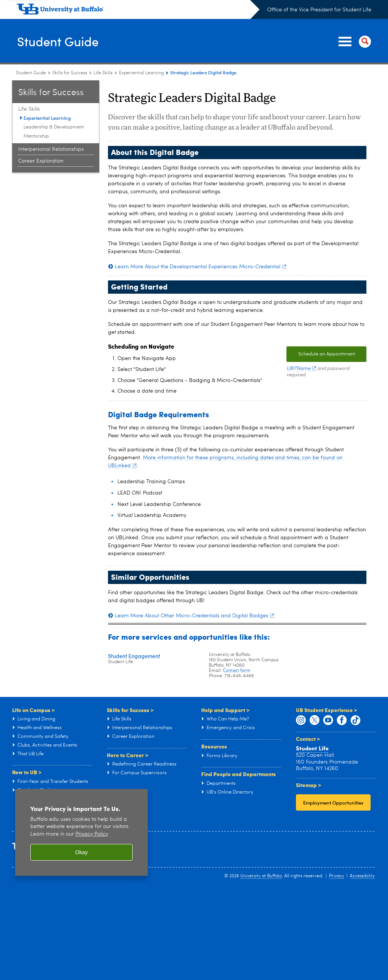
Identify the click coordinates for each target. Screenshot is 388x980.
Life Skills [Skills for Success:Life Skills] (103, 73)
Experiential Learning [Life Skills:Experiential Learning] (141, 73)
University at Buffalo (261, 876)
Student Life (312, 748)
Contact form (237, 671)
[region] (81, 832)
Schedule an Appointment (327, 354)
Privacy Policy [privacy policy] (92, 834)
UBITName (301, 369)
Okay (81, 852)
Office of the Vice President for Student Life (319, 10)
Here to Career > (128, 755)
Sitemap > (309, 785)
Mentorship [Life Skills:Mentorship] (36, 136)
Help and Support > (225, 710)
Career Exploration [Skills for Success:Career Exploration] (41, 161)
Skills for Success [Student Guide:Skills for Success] (70, 73)
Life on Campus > (34, 710)
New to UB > (27, 772)
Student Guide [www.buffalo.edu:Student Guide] (31, 73)
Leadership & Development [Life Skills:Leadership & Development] (54, 127)
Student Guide (62, 41)
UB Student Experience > (327, 710)
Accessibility (362, 876)
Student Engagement (134, 656)
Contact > (308, 739)
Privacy (336, 876)
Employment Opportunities (333, 802)
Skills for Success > (130, 710)
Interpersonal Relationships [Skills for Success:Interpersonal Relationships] (51, 149)
